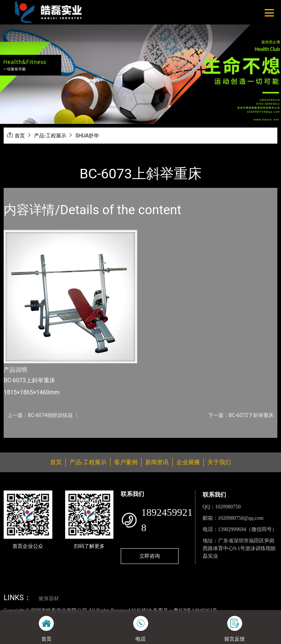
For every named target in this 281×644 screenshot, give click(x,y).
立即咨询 (150, 556)
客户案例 (126, 462)
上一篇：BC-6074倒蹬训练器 (40, 415)
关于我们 (219, 462)
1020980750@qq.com (241, 518)
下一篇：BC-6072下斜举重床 (241, 415)
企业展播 (188, 462)
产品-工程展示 (50, 136)
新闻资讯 (157, 462)
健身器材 (49, 598)
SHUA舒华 (87, 136)
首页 (20, 136)
